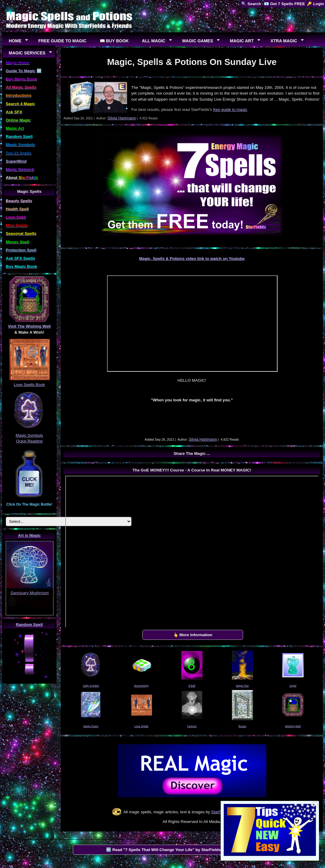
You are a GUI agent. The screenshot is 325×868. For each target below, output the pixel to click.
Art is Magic (29, 535)
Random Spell (29, 625)
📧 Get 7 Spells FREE (284, 4)
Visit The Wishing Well (29, 326)
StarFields (220, 812)
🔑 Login (315, 4)
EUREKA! (30, 612)
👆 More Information (193, 635)
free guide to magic (230, 110)
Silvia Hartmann (122, 118)
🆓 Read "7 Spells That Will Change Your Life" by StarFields (163, 850)
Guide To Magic (21, 71)
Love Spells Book (29, 385)
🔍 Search (251, 4)
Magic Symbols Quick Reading (29, 435)
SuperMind (16, 161)
